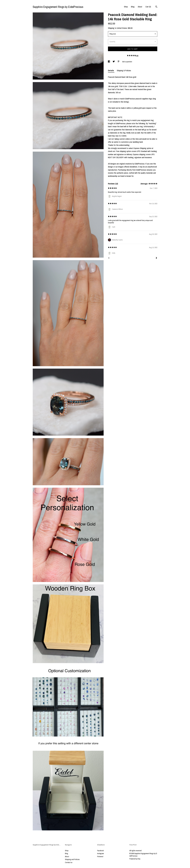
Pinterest (100, 857)
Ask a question (127, 62)
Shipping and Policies (72, 859)
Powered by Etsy (135, 859)
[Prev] (109, 258)
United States (122, 28)
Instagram (101, 853)
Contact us (69, 862)
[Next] (156, 258)
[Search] (156, 7)
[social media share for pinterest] (119, 62)
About (140, 7)
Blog (133, 7)
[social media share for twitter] (114, 62)
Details (111, 70)
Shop (126, 7)
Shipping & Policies (124, 70)
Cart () (148, 7)
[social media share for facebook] (109, 62)
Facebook (100, 851)
